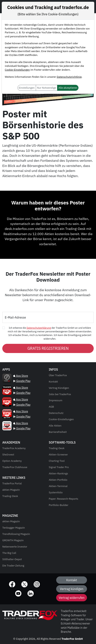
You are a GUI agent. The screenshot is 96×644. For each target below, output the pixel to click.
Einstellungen (27, 88)
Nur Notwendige (46, 88)
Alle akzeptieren (68, 88)
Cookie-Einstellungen (17, 70)
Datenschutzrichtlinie (69, 77)
